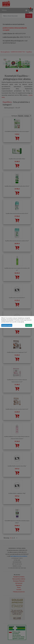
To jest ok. (29, 325)
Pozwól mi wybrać (7, 325)
